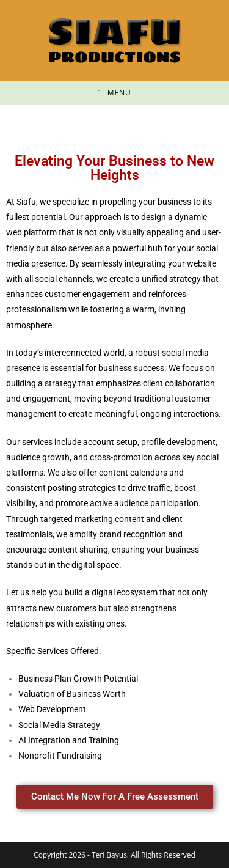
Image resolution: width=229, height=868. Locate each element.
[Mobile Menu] (114, 93)
